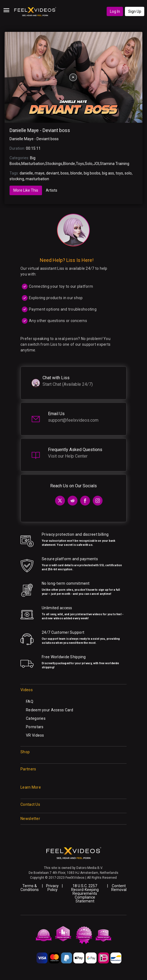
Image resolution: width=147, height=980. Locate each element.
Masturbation (33, 164)
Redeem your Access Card (49, 710)
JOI (96, 164)
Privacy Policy (52, 888)
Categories (36, 718)
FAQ (30, 702)
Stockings (54, 164)
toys (119, 173)
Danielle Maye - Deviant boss (40, 130)
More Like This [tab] (26, 190)
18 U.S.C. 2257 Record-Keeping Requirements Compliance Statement (85, 893)
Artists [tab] (52, 190)
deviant (52, 173)
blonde (76, 173)
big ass (108, 173)
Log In (115, 11)
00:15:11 (33, 148)
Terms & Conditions (30, 888)
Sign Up (135, 11)
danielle (26, 173)
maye (40, 173)
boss (65, 173)
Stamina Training (115, 164)
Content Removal (119, 888)
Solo (89, 164)
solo (128, 173)
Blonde (69, 164)
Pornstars (35, 727)
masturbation (37, 179)
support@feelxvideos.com (73, 420)
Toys (80, 164)
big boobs (92, 173)
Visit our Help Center (68, 456)
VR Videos (35, 735)
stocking (17, 179)
